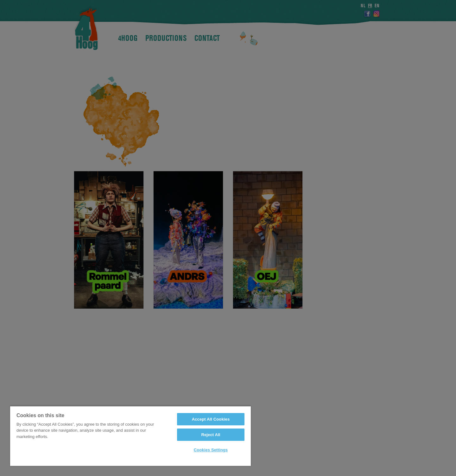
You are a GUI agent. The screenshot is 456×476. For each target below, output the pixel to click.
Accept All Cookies (211, 419)
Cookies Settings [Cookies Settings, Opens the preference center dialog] (211, 450)
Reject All (211, 435)
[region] (130, 436)
